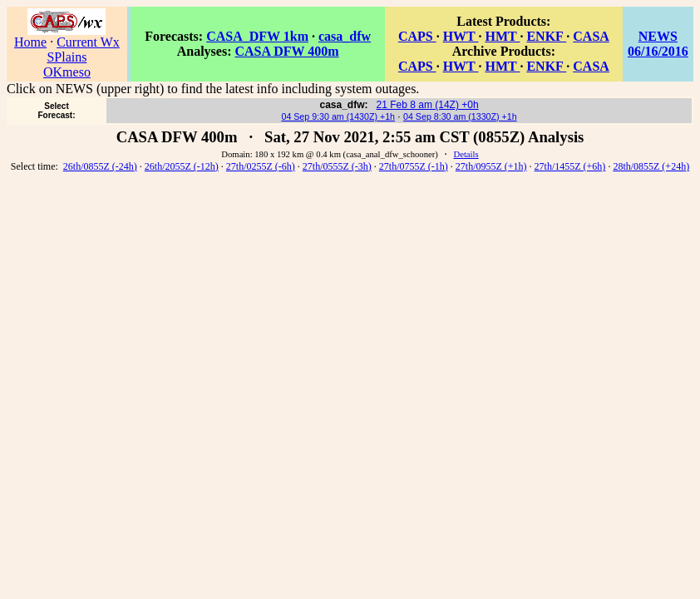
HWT (461, 36)
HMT (502, 36)
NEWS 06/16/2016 (658, 44)
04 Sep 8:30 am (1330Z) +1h (460, 116)
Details (466, 154)
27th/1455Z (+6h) (570, 166)
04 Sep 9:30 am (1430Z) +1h (338, 116)
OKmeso (67, 72)
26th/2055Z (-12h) (182, 166)
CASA (591, 36)
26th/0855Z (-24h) (100, 166)
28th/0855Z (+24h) (651, 166)
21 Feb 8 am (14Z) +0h (428, 105)
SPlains (67, 57)
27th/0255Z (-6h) (261, 166)
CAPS (417, 36)
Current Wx (88, 42)
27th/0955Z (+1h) (491, 166)
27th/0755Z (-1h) (414, 166)
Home (30, 42)
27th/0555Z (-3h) (337, 166)
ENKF (546, 36)
